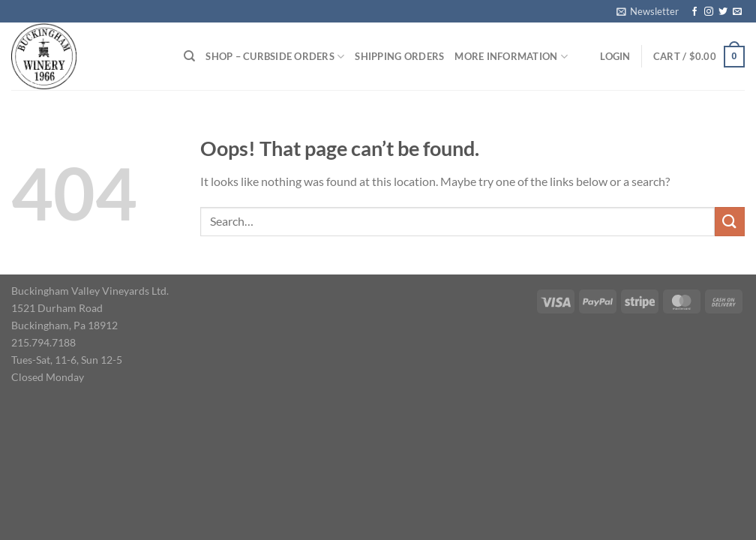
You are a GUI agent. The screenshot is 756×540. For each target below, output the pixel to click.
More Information (511, 57)
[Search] (189, 56)
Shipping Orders (399, 56)
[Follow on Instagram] (709, 12)
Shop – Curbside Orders (275, 57)
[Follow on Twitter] (723, 12)
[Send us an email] (737, 12)
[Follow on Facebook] (694, 12)
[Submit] (730, 222)
